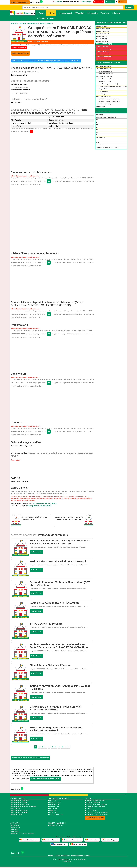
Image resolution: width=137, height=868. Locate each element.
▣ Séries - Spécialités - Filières (95, 800)
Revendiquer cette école (21, 53)
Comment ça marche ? (46, 18)
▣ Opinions (14, 829)
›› (69, 747)
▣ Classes (88, 808)
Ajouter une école (99, 2)
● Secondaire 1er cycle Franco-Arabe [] (108, 84)
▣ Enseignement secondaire (20, 804)
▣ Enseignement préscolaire (20, 800)
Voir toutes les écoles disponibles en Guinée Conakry (31, 758)
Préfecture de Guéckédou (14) (105, 49)
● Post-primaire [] (103, 89)
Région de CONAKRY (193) (103, 29)
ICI (31, 132)
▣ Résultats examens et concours (96, 804)
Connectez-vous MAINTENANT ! (45, 504)
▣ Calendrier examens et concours (96, 815)
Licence (98, 140)
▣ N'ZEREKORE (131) (55, 815)
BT (97, 122)
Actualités (80, 13)
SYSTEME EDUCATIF (18, 798)
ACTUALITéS (15, 823)
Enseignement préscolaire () (103, 66)
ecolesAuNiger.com (110, 840)
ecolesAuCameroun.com (29, 840)
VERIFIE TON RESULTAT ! (20, 2)
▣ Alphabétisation (16, 815)
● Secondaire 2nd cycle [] (105, 81)
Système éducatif (65, 13)
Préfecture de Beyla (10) (103, 46)
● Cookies (51, 855)
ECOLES (88, 798)
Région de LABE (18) (101, 39)
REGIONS (14, 23)
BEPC (97, 120)
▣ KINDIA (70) (52, 808)
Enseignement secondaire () (104, 76)
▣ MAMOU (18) (53, 812)
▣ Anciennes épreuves (92, 802)
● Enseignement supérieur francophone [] (109, 99)
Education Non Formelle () (103, 104)
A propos (105, 13)
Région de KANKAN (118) (102, 34)
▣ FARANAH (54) (53, 804)
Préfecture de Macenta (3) (103, 54)
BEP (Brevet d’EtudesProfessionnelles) (106, 117)
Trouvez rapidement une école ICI (108, 63)
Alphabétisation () (101, 107)
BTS (97, 125)
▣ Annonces (15, 825)
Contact (116, 13)
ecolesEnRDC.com (59, 844)
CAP (97, 127)
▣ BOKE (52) (52, 800)
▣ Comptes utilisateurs (55, 825)
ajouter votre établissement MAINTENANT (45, 779)
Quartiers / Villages (45, 23)
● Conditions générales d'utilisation (80, 855)
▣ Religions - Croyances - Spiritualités (23, 833)
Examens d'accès (100, 137)
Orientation (92, 13)
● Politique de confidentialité (62, 855)
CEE (97, 130)
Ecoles (51, 13)
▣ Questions (15, 831)
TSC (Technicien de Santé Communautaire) (107, 148)
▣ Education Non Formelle (19, 812)
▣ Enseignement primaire (19, 802)
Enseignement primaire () (103, 69)
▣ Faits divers (15, 827)
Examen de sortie (100, 135)
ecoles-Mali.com (92, 840)
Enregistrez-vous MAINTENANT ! (39, 506)
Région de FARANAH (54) (102, 31)
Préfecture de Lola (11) (103, 51)
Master (98, 142)
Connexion (57, 2)
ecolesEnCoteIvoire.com (72, 840)
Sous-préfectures (33, 23)
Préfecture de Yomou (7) (103, 59)
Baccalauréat (99, 115)
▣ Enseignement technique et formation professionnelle (23, 807)
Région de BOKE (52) (101, 26)
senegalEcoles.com (78, 844)
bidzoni (74, 861)
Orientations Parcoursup (102, 145)
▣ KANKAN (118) (53, 806)
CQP (97, 132)
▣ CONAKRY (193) (54, 802)
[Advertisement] (52, 151)
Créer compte (86, 2)
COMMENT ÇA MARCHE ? (57, 823)
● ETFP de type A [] (103, 91)
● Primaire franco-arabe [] (105, 74)
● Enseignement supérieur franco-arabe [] (109, 102)
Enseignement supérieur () (103, 97)
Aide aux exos (123, 2)
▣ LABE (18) (52, 810)
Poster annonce (110, 2)
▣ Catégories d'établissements (95, 806)
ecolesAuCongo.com (51, 840)
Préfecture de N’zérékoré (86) (104, 57)
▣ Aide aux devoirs (91, 810)
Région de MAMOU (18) (102, 41)
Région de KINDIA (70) (102, 36)
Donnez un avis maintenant (19, 48)
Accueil (41, 13)
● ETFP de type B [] (103, 94)
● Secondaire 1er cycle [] (104, 79)
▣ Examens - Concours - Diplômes (96, 812)
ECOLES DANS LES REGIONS (58, 798)
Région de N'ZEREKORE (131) (104, 44)
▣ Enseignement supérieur (19, 810)
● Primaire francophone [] (105, 71)
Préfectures (22, 23)
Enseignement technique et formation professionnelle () (111, 86)
